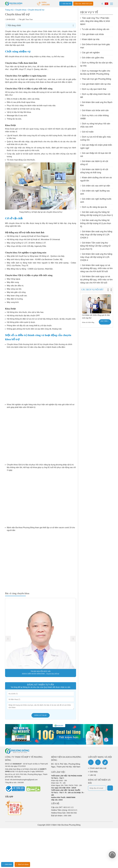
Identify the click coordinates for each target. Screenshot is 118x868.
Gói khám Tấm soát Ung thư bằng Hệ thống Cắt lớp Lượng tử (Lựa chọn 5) (95, 246)
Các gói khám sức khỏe (92, 34)
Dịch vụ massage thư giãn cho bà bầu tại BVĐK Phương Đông (95, 72)
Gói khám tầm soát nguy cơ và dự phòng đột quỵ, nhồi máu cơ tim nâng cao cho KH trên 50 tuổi (96, 280)
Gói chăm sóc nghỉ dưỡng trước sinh (96, 200)
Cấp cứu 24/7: (62, 807)
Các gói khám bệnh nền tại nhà (95, 84)
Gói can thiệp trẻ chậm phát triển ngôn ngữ (96, 147)
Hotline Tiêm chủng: (64, 810)
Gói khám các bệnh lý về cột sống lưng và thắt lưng (94, 171)
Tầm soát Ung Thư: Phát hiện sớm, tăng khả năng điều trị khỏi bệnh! (95, 21)
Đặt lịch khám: (61, 816)
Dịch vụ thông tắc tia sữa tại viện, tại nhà (97, 64)
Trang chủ (9, 10)
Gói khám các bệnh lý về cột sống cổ (94, 163)
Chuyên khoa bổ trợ (36, 10)
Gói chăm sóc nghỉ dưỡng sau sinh (95, 192)
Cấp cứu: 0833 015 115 (83, 4)
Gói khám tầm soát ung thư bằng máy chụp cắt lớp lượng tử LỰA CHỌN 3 (96, 235)
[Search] (102, 4)
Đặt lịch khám (22, 864)
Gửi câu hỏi (66, 3)
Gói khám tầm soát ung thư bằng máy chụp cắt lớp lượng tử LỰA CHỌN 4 (96, 257)
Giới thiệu (94, 772)
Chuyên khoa (21, 10)
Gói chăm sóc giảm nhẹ (92, 58)
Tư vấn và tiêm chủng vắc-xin (95, 29)
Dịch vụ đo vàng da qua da (94, 207)
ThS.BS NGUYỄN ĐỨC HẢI (41, 671)
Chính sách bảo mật (98, 768)
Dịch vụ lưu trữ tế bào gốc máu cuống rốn (96, 138)
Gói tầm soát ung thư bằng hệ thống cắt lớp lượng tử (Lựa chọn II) (96, 223)
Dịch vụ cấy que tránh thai (93, 89)
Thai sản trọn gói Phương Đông (96, 79)
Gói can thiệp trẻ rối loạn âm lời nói (96, 155)
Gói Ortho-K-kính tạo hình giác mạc (95, 46)
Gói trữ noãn (87, 132)
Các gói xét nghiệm (90, 53)
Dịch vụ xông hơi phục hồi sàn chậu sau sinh (95, 125)
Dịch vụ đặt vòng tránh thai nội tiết (95, 96)
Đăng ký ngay (41, 715)
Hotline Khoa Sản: (64, 813)
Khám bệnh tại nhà (90, 39)
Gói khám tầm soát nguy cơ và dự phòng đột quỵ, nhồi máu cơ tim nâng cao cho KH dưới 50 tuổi (96, 268)
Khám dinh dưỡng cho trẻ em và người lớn (96, 179)
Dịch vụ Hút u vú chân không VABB (94, 117)
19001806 (7, 864)
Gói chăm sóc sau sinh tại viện (95, 186)
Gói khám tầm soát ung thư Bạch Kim (96, 104)
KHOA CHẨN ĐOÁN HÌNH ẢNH (33, 674)
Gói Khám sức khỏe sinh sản (94, 110)
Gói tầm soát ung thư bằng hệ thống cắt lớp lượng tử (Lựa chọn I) (97, 214)
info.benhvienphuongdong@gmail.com (24, 780)
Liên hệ (93, 775)
